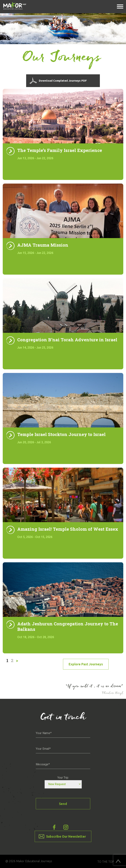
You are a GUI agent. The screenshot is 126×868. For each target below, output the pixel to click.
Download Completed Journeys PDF (63, 81)
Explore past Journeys (86, 664)
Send (63, 804)
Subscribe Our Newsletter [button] (66, 836)
